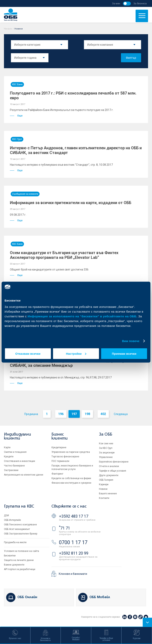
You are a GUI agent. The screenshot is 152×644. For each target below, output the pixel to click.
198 (87, 414)
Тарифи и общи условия (113, 471)
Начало (8, 29)
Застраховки (11, 470)
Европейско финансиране (114, 462)
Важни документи (14, 565)
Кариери (104, 484)
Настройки (76, 353)
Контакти (104, 498)
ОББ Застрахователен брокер (21, 534)
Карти (7, 447)
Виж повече (131, 341)
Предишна (31, 414)
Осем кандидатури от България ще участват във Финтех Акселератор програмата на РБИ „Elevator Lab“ (64, 255)
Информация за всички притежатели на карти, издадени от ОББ (71, 203)
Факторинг (57, 474)
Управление (106, 457)
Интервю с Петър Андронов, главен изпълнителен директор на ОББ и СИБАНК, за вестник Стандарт (76, 150)
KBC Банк (17, 84)
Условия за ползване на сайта (21, 551)
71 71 (65, 528)
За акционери (107, 453)
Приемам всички (124, 353)
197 (74, 414)
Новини (103, 489)
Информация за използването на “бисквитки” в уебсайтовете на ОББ (82, 316)
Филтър (131, 58)
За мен (116, 3)
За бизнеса (140, 3)
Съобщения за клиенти (25, 194)
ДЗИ (6, 515)
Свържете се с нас (69, 506)
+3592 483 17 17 (74, 516)
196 (61, 414)
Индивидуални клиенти (17, 436)
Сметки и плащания (15, 452)
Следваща (121, 414)
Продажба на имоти (15, 542)
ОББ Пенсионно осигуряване (20, 525)
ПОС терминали (60, 461)
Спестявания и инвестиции (19, 461)
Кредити (9, 457)
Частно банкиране (14, 466)
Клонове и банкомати (73, 574)
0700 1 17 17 (73, 542)
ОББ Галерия (106, 480)
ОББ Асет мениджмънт (17, 529)
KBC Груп (17, 139)
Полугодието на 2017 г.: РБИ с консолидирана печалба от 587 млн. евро (73, 96)
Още (16, 116)
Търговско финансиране (65, 457)
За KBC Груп (106, 448)
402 (103, 414)
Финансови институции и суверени (71, 483)
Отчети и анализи (109, 466)
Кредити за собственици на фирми (71, 478)
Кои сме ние (106, 444)
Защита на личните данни (19, 560)
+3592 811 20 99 (74, 553)
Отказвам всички (28, 353)
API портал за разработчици (20, 569)
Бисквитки (10, 556)
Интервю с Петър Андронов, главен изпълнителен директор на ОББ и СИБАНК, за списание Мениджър (76, 363)
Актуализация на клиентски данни (24, 475)
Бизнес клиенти (59, 436)
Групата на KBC (19, 506)
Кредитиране (59, 447)
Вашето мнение (108, 494)
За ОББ (106, 435)
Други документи (109, 475)
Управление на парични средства (71, 452)
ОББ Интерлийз (12, 520)
